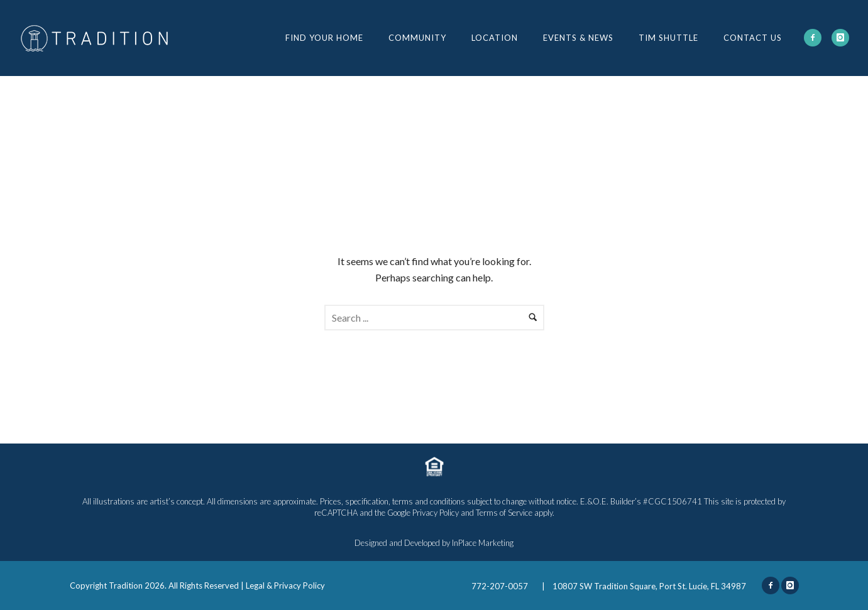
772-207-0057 (501, 586)
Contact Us (753, 38)
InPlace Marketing (483, 543)
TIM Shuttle (668, 38)
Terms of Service (504, 513)
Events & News (578, 38)
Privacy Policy (436, 513)
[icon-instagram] (840, 38)
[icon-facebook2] (813, 38)
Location (495, 38)
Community (417, 38)
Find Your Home (324, 38)
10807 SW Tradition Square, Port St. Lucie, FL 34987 (649, 586)
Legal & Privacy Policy (285, 585)
